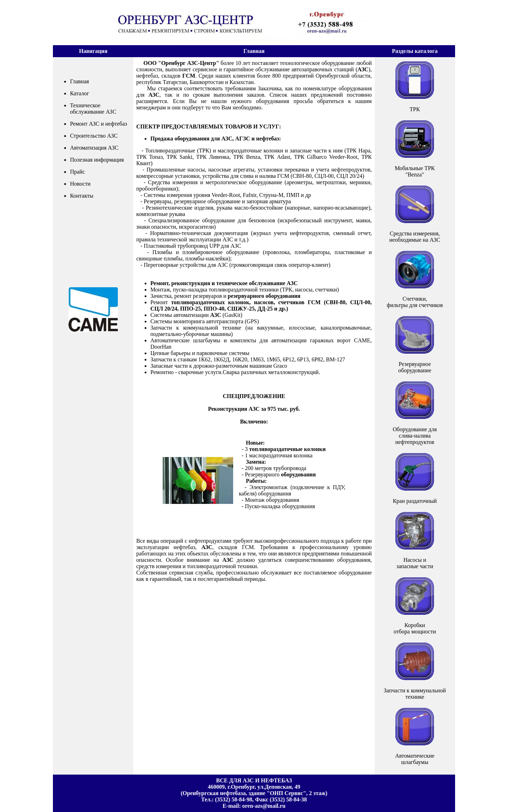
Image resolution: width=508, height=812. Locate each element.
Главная (79, 81)
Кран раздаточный (415, 501)
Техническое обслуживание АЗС (93, 109)
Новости (80, 184)
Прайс (77, 172)
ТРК (415, 109)
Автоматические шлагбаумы (415, 759)
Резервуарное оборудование (415, 367)
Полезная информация (97, 160)
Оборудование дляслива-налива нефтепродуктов (415, 436)
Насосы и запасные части (415, 563)
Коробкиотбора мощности (415, 628)
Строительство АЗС (94, 136)
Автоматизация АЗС (94, 148)
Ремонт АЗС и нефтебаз (98, 124)
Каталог (79, 93)
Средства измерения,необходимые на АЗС (415, 237)
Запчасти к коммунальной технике (415, 694)
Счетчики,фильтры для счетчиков (415, 302)
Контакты (81, 196)
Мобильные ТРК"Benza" (415, 171)
